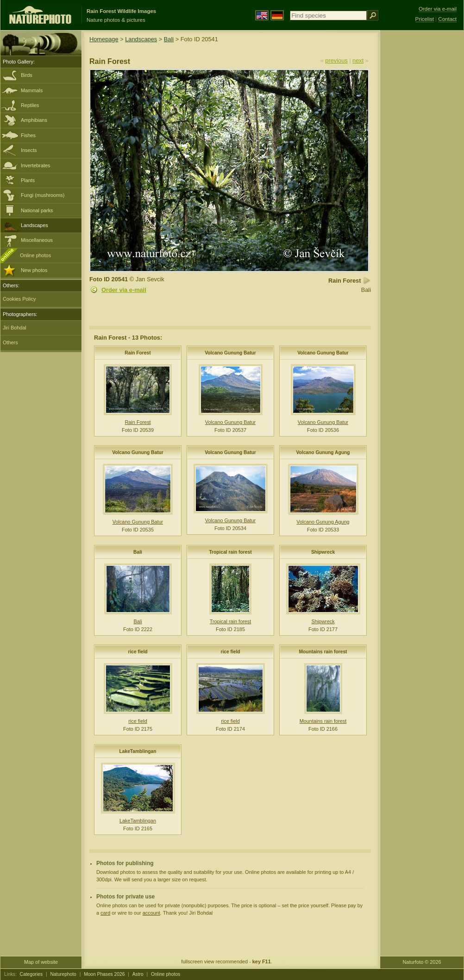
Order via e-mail (124, 290)
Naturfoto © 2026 (422, 962)
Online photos (35, 255)
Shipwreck (323, 552)
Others (10, 342)
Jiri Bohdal (15, 328)
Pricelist (425, 19)
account (151, 913)
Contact (447, 19)
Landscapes (34, 225)
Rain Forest (138, 353)
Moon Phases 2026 (104, 974)
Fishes (28, 135)
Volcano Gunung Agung (323, 452)
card (105, 913)
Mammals (32, 90)
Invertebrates (35, 165)
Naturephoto (63, 974)
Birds (27, 75)
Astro (138, 974)
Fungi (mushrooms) (43, 195)
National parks (37, 210)
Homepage (104, 39)
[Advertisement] (422, 178)
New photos (34, 270)
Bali (169, 39)
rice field (138, 652)
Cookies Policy (19, 299)
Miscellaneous (37, 240)
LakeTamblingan (138, 751)
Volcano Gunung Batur (230, 353)
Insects (29, 150)
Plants (28, 180)
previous (336, 60)
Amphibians (34, 120)
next (358, 60)
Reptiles (30, 105)
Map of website (41, 962)
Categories (31, 974)
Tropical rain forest (230, 552)
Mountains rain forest (323, 652)
